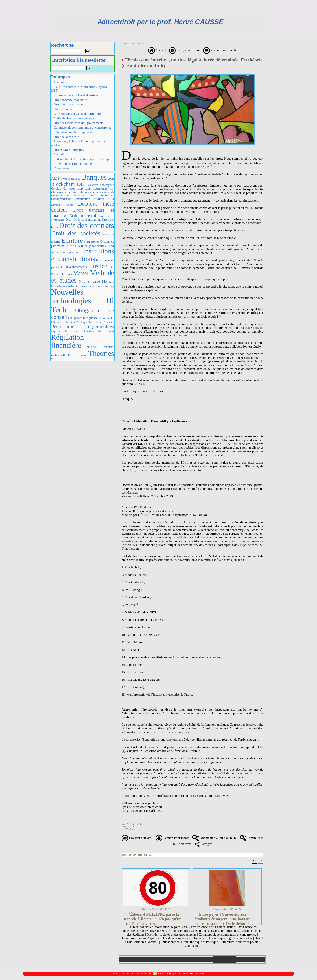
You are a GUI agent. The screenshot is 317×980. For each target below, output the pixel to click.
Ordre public (106, 318)
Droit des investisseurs (67, 104)
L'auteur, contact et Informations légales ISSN (79, 89)
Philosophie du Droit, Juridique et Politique (81, 159)
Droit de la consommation (83, 220)
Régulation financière (68, 341)
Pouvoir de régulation (101, 322)
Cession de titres (63, 189)
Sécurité (92, 347)
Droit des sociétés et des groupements (77, 123)
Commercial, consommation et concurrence (81, 128)
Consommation (61, 199)
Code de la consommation (92, 192)
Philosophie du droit (63, 322)
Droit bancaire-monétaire (69, 100)
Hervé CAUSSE (129, 827)
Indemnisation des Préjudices (72, 132)
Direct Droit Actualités (67, 150)
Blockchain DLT (69, 184)
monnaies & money (101, 286)
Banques (94, 177)
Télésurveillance (77, 355)
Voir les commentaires (137, 855)
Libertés (67, 274)
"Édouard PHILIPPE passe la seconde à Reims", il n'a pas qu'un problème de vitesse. (153, 918)
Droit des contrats (86, 226)
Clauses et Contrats (64, 192)
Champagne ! (61, 168)
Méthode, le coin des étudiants (73, 118)
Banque (76, 179)
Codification (107, 195)
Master (81, 273)
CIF (112, 189)
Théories (101, 353)
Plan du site (251, 959)
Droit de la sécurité (65, 137)
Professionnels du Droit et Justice (75, 95)
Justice (99, 266)
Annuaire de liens (225, 960)
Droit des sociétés (76, 233)
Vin (53, 359)
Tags (178, 974)
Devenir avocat (62, 205)
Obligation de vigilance (83, 318)
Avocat (65, 179)
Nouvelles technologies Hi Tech (83, 301)
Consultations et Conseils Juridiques (76, 114)
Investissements (76, 267)
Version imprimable (220, 50)
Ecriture (72, 240)
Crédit (110, 199)
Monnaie (108, 281)
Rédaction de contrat (98, 331)
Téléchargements (178, 959)
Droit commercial (83, 216)
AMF (55, 178)
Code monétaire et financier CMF (83, 194)
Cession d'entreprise (101, 185)
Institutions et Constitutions (83, 255)
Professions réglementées (83, 327)
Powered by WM (193, 974)
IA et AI (71, 246)
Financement (91, 242)
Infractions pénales (65, 252)
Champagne (100, 189)
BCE (111, 179)
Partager (203, 844)
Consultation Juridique (89, 199)
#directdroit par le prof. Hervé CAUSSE (160, 22)
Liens (201, 959)
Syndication (165, 974)
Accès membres (123, 974)
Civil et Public (62, 109)
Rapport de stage (64, 331)
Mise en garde (89, 282)
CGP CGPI (84, 189)
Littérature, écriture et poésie (71, 164)
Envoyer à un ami (184, 50)
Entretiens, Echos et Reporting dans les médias (78, 143)
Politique (82, 322)
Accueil (57, 82)
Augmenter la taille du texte (214, 838)
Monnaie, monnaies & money (69, 286)
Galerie (154, 959)
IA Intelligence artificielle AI (95, 246)
